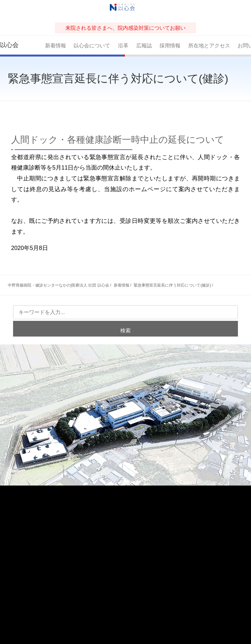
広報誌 (144, 46)
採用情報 (170, 46)
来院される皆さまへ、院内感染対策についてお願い (125, 28)
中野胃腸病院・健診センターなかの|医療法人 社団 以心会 (59, 285)
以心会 (9, 45)
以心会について (92, 46)
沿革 (123, 46)
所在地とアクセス (209, 46)
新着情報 (56, 46)
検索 (125, 330)
